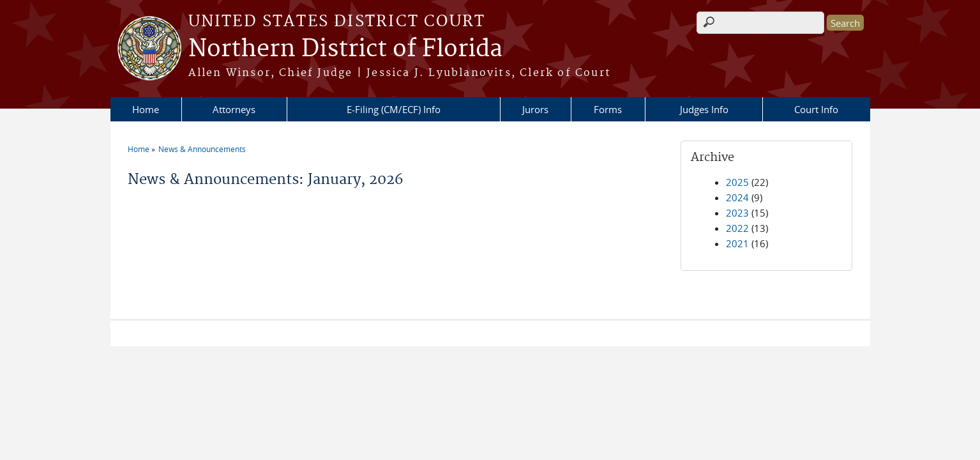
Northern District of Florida (345, 49)
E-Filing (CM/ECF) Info (394, 109)
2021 (737, 243)
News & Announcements (202, 149)
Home (146, 109)
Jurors (535, 109)
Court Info (816, 109)
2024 (737, 197)
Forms (608, 109)
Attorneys (234, 109)
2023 (737, 213)
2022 (737, 228)
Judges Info (704, 109)
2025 (737, 182)
